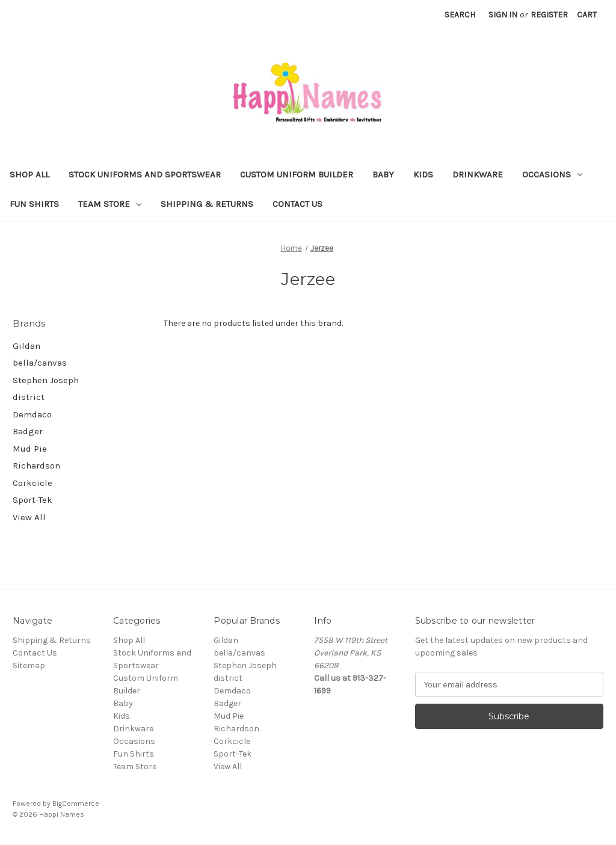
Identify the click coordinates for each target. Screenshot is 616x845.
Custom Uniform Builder (297, 174)
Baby (383, 174)
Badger (28, 431)
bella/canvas (40, 363)
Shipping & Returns (207, 204)
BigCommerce (76, 804)
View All (29, 517)
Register (549, 15)
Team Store (110, 204)
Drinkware (478, 174)
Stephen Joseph (46, 380)
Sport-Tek (32, 500)
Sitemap (29, 665)
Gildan (26, 346)
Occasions (552, 174)
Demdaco (32, 414)
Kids (423, 174)
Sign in (503, 15)
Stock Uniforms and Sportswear (145, 174)
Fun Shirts (34, 204)
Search (460, 15)
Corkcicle (32, 483)
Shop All (29, 174)
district (29, 397)
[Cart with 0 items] (587, 15)
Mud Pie (30, 449)
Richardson (36, 466)
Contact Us (297, 204)
